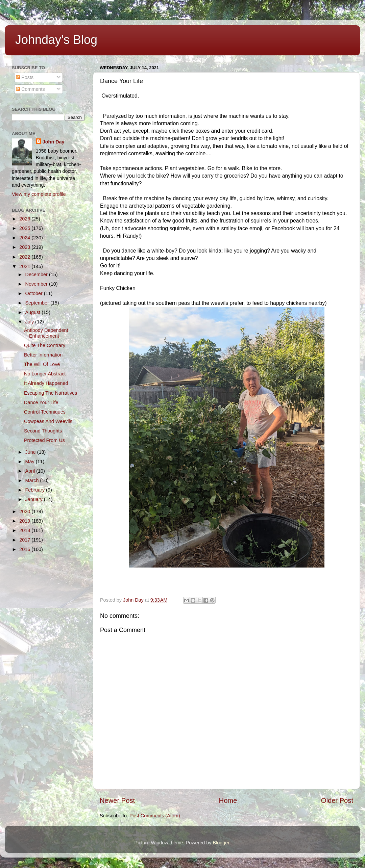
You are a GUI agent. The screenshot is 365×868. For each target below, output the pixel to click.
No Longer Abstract (45, 374)
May (31, 462)
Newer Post (117, 800)
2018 (25, 530)
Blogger (221, 843)
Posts (25, 77)
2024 (25, 238)
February (36, 490)
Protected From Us (44, 440)
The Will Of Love (42, 364)
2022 (25, 257)
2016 (25, 549)
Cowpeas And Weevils (48, 421)
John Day (54, 142)
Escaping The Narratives (51, 393)
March (33, 480)
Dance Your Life (41, 402)
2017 (25, 540)
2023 (25, 247)
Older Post (337, 800)
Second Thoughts (43, 431)
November (37, 284)
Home (228, 800)
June (31, 452)
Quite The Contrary (45, 345)
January (35, 499)
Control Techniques (45, 412)
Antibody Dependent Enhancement (46, 333)
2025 (25, 228)
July (30, 322)
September (38, 303)
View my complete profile (39, 194)
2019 (25, 521)
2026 (25, 219)
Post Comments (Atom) (155, 816)
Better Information (43, 355)
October (35, 293)
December (37, 274)
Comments (30, 89)
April (31, 471)
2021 (25, 266)
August (34, 312)
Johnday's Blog (56, 40)
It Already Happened (46, 383)
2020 (25, 511)
